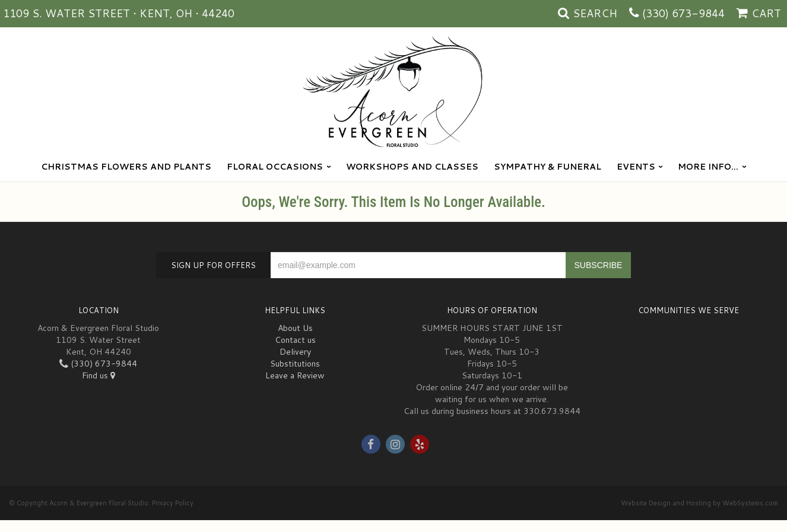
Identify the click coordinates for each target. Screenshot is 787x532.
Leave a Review (295, 375)
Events (636, 167)
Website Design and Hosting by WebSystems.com (699, 503)
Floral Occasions (275, 167)
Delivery (295, 352)
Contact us (295, 340)
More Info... (708, 167)
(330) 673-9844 (683, 13)
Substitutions (295, 364)
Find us (99, 375)
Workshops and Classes (412, 167)
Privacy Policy (173, 503)
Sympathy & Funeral (548, 167)
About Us (295, 328)
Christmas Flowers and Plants (126, 167)
